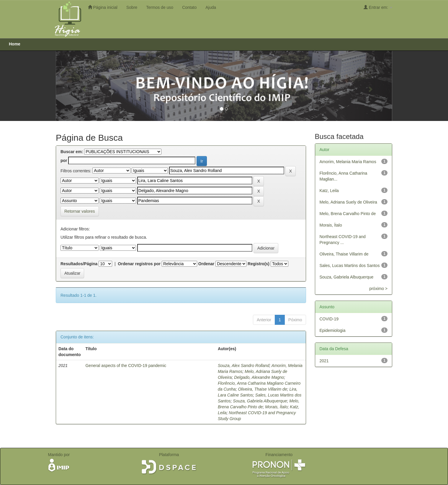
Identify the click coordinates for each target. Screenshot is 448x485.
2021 (324, 361)
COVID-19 (329, 319)
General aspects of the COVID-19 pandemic (126, 366)
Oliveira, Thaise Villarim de (262, 389)
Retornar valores (80, 211)
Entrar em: (378, 7)
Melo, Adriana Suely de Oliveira (348, 202)
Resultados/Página (79, 264)
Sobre (132, 7)
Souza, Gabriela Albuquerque (260, 401)
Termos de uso (160, 7)
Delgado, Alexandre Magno (259, 377)
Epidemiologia (333, 330)
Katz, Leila (329, 191)
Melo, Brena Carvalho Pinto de (348, 214)
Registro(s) (259, 264)
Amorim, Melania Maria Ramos (348, 162)
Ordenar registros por (139, 264)
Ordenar (206, 264)
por (64, 160)
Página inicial (103, 7)
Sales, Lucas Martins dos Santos (350, 266)
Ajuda (211, 7)
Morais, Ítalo (276, 407)
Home (15, 44)
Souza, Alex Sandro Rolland (244, 366)
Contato (189, 7)
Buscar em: (72, 152)
